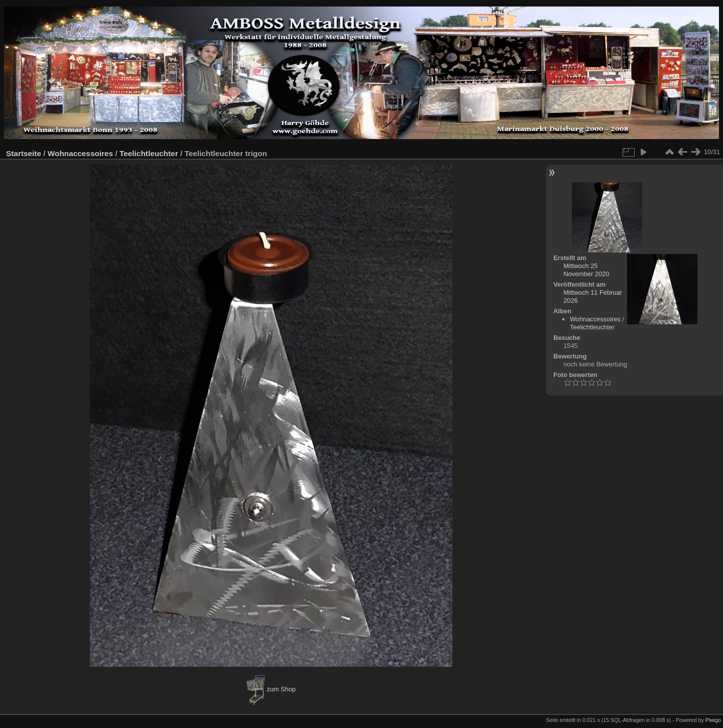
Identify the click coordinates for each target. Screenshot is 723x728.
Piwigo (713, 720)
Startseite (24, 153)
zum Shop (271, 689)
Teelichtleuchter (149, 153)
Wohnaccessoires (80, 153)
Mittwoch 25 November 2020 (586, 270)
